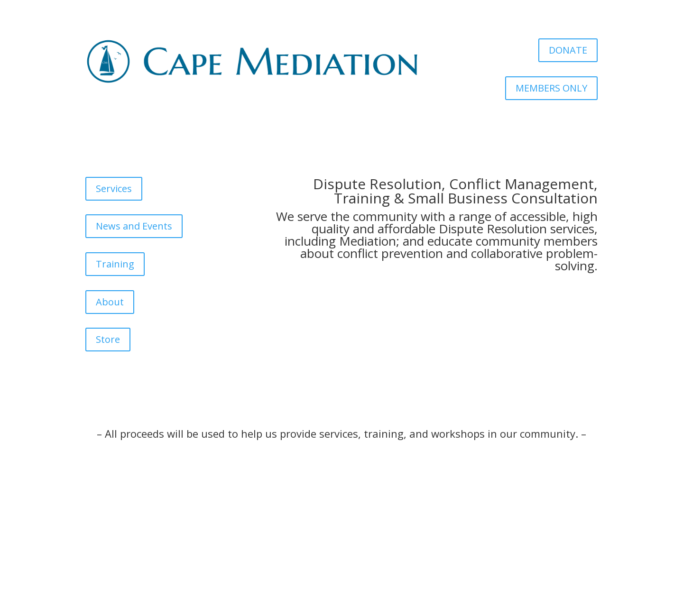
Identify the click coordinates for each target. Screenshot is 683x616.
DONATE (568, 50)
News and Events (134, 226)
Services (114, 188)
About (110, 302)
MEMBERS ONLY (551, 88)
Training (115, 264)
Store (108, 339)
